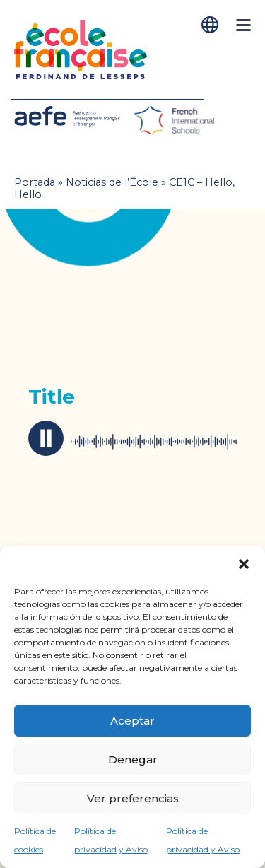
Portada (35, 182)
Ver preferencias (133, 798)
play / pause (46, 438)
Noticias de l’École (112, 182)
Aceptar (132, 721)
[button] (244, 564)
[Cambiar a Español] (211, 25)
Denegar (133, 759)
